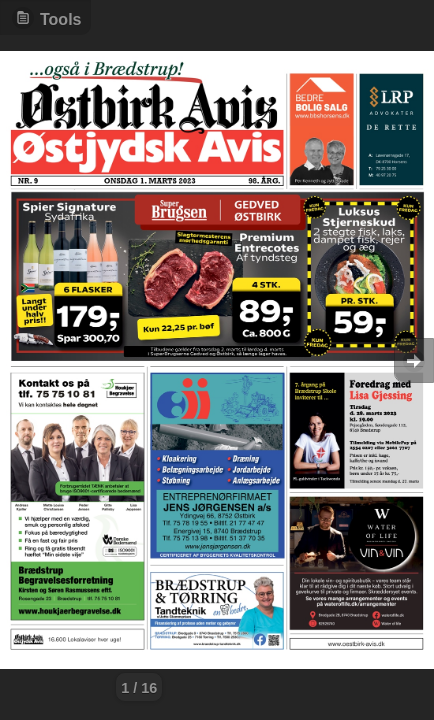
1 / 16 (139, 688)
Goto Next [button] (414, 360)
